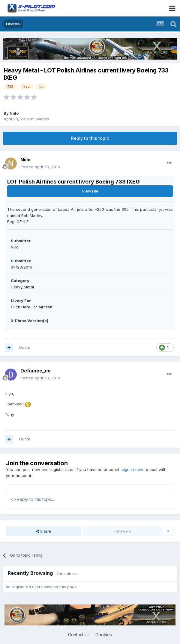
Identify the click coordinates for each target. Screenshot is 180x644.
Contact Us (79, 635)
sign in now (133, 469)
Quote (25, 347)
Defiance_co (36, 371)
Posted (40, 167)
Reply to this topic (90, 138)
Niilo (14, 113)
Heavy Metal (22, 287)
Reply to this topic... (33, 499)
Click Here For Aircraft (32, 307)
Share (43, 531)
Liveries (42, 119)
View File (90, 191)
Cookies (104, 635)
